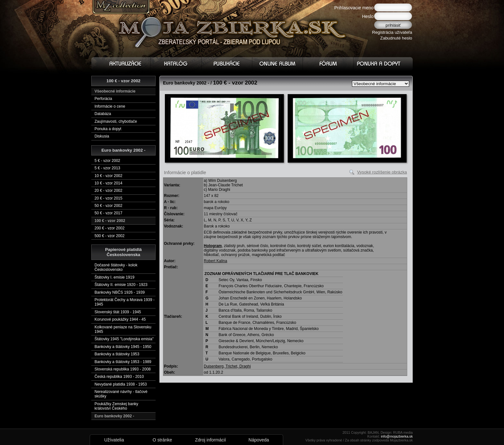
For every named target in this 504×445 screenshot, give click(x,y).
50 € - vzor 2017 (108, 213)
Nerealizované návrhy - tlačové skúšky (121, 394)
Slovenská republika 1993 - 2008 (123, 369)
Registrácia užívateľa (392, 32)
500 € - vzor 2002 (109, 236)
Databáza (103, 114)
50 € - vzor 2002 (108, 206)
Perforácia (103, 99)
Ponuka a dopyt (108, 129)
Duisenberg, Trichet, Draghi (227, 366)
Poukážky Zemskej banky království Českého (116, 406)
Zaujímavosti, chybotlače (116, 121)
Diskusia (102, 136)
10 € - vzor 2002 (108, 176)
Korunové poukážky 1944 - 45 (120, 319)
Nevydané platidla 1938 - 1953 (121, 384)
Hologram (213, 246)
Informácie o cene (110, 106)
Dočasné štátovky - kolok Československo (116, 267)
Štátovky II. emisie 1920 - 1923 (121, 285)
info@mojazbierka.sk (397, 436)
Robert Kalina (216, 261)
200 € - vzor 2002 (109, 228)
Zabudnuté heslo (396, 38)
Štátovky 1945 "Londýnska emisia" (124, 339)
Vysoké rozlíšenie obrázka (382, 172)
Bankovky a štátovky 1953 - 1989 (123, 362)
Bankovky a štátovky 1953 (117, 354)
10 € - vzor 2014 (108, 183)
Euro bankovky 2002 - (114, 416)
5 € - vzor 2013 (107, 168)
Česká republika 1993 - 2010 (119, 377)
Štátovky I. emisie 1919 (114, 277)
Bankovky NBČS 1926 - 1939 (120, 292)
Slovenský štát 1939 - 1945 (118, 312)
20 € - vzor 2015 (108, 198)
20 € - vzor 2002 (108, 191)
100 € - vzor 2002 (110, 221)
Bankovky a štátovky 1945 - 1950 (123, 347)
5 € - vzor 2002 (107, 161)
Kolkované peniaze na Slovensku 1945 (123, 329)
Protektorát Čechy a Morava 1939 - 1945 (125, 302)
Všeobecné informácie (115, 91)
